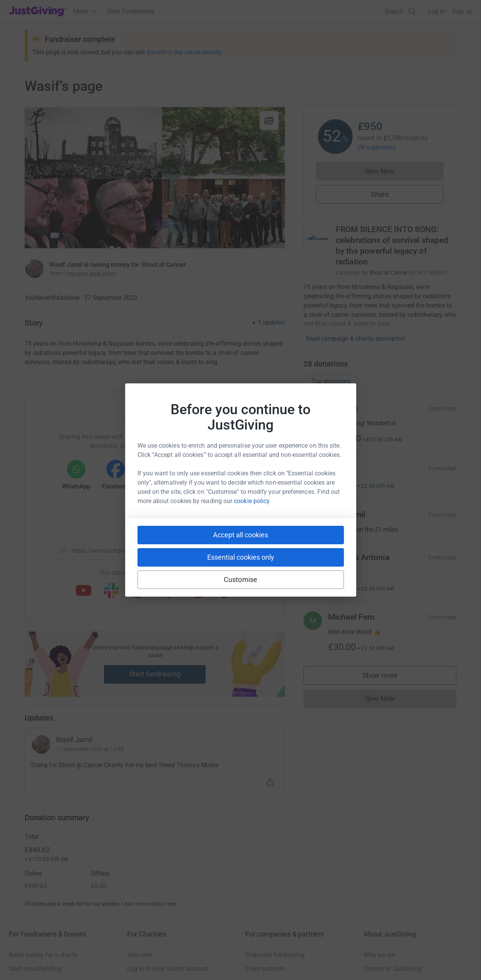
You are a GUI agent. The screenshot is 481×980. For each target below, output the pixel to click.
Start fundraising (155, 674)
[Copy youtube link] (84, 591)
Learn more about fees (148, 815)
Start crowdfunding (35, 880)
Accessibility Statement (171, 961)
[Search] (401, 11)
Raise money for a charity (44, 866)
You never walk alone (90, 273)
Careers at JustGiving (393, 880)
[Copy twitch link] (226, 591)
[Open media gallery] (155, 178)
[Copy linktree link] (169, 593)
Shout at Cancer (388, 273)
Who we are (379, 866)
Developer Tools (267, 894)
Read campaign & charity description (356, 339)
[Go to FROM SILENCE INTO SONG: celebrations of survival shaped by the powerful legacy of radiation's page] (317, 238)
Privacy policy (70, 961)
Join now (140, 866)
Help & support (29, 908)
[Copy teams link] (139, 591)
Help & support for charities (164, 894)
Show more (388, 677)
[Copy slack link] (111, 591)
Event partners (265, 880)
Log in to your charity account (168, 880)
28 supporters (377, 147)
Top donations (331, 381)
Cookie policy (114, 961)
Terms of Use (27, 961)
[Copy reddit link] (198, 591)
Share (380, 194)
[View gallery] (269, 120)
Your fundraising (31, 894)
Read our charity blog (156, 908)
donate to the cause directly (184, 52)
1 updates (272, 323)
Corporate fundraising (275, 866)
